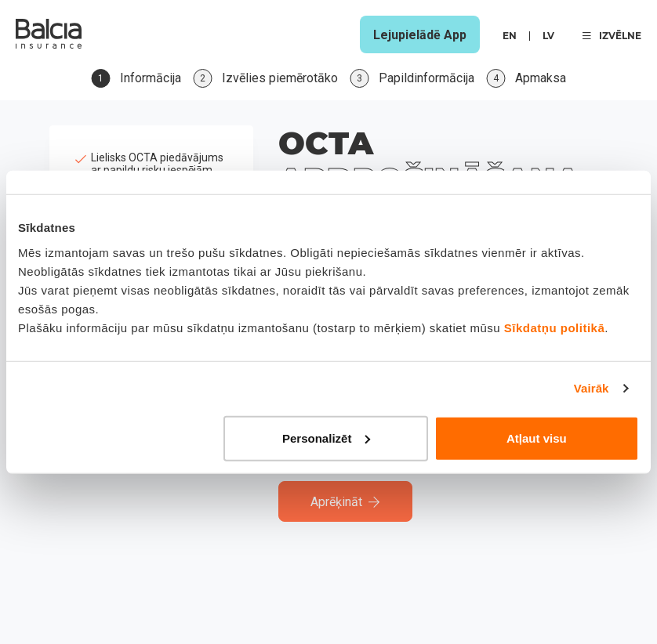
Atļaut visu (537, 438)
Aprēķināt (345, 502)
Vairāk (592, 388)
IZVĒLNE (612, 36)
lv (548, 36)
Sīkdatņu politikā (555, 327)
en (510, 36)
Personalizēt (326, 438)
